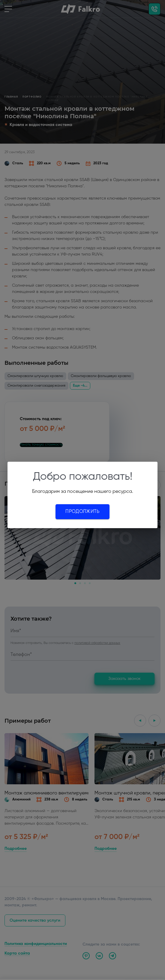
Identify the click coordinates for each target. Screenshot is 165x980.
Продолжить (82, 512)
